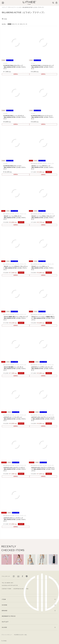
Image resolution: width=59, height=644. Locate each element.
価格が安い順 (15, 24)
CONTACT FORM (6, 589)
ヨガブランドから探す (16, 7)
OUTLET (5, 622)
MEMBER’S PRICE (9, 616)
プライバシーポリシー (7, 635)
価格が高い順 (23, 24)
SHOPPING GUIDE (19, 589)
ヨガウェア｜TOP (6, 7)
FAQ (27, 589)
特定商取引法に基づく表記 (20, 635)
